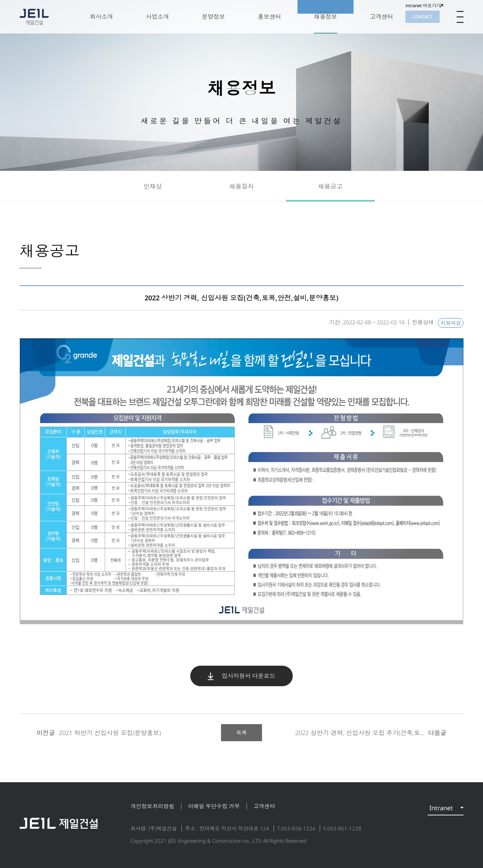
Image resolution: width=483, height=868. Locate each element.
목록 (242, 733)
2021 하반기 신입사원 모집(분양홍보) (99, 733)
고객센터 (264, 806)
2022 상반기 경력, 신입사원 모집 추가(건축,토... (371, 733)
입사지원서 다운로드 (242, 676)
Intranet (441, 808)
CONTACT (423, 17)
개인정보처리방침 (152, 806)
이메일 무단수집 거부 (214, 806)
